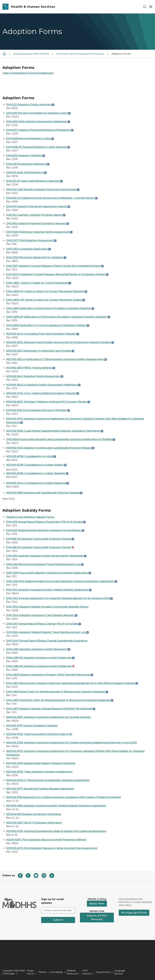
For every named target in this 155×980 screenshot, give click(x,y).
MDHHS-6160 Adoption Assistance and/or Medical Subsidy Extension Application (56, 806)
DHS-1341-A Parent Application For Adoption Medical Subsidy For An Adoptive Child (59, 598)
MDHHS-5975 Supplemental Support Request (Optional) (41, 763)
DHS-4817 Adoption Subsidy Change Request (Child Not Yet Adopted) (51, 709)
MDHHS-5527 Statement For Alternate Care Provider (40, 351)
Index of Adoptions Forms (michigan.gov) (28, 73)
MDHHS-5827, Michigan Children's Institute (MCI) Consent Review (46, 402)
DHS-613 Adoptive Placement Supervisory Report (38, 206)
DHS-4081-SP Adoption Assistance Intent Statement (39, 658)
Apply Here (97, 904)
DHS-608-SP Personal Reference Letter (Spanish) (38, 147)
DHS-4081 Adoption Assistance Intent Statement (38, 649)
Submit (58, 920)
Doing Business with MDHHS (31, 54)
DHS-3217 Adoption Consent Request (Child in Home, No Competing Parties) (55, 266)
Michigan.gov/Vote (134, 913)
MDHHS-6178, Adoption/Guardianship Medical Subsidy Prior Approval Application (56, 831)
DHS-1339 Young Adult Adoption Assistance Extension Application (47, 573)
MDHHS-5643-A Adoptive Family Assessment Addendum (43, 385)
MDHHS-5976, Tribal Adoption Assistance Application (39, 772)
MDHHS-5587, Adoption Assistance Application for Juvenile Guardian (48, 717)
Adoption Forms (121, 54)
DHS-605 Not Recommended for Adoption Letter (38, 113)
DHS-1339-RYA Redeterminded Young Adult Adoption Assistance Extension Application (62, 581)
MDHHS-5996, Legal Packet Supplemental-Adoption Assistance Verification (55, 431)
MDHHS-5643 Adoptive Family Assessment (35, 376)
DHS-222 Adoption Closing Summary (30, 105)
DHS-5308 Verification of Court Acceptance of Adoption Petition (48, 325)
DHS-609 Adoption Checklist (25, 155)
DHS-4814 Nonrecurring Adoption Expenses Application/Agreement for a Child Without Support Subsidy (72, 683)
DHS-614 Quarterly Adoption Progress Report (36, 215)
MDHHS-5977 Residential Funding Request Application (40, 789)
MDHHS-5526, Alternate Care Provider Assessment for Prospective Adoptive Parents (60, 342)
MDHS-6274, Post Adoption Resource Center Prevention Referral (46, 840)
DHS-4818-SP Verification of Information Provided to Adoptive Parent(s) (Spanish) (57, 317)
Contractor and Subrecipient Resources (80, 54)
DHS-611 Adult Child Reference (26, 172)
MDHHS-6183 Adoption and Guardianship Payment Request (43, 493)
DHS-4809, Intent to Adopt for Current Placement (39, 283)
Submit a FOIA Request (97, 917)
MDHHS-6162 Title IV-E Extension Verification (34, 823)
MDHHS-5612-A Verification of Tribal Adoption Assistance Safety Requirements (55, 359)
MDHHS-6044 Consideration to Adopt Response (37, 483)
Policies (42, 972)
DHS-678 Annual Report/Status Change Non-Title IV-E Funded (46, 522)
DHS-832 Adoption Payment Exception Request (37, 223)
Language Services (120, 972)
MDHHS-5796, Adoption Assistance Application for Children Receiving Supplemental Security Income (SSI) (71, 743)
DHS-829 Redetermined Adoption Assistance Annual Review (45, 530)
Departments (103, 972)
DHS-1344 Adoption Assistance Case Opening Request (42, 615)
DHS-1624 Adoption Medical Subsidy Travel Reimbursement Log (46, 632)
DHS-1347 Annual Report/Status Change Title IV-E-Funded (43, 624)
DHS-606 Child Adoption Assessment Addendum (38, 122)
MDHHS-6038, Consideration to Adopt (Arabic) (36, 465)
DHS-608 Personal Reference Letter (30, 139)
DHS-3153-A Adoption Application (28, 249)
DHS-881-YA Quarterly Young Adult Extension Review (39, 539)
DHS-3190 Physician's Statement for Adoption (36, 257)
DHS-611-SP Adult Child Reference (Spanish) (34, 181)
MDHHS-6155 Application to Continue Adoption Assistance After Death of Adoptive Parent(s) (63, 797)
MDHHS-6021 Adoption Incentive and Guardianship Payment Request (50, 448)
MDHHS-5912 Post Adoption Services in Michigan (36, 410)
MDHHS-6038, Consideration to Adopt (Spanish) (37, 473)
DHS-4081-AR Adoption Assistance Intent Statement (39, 666)
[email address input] (58, 910)
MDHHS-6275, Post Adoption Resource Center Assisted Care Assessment (52, 848)
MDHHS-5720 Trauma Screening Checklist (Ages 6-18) (39, 734)
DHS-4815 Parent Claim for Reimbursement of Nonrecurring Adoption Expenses (57, 692)
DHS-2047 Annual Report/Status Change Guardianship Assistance (47, 641)
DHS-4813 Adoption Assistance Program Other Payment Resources (49, 675)
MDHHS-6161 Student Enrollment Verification (34, 814)
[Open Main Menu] (151, 7)
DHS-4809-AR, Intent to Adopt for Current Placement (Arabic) (45, 300)
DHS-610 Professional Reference (28, 164)
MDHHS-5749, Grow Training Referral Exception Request (41, 393)
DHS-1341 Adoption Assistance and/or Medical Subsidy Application (49, 590)
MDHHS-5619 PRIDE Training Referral (31, 368)
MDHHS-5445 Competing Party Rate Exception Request (42, 334)
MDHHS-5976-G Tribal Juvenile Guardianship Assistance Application (48, 780)
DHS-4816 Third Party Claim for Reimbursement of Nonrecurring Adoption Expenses (60, 700)
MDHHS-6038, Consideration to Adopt (31, 456)
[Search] (145, 7)
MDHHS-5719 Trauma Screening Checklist (32, 726)
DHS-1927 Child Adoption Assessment (31, 240)
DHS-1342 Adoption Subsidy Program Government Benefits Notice (47, 607)
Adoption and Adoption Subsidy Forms (30, 517)
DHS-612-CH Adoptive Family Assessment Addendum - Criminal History (52, 198)
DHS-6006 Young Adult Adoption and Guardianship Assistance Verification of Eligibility (61, 439)
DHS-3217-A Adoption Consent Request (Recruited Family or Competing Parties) (57, 274)
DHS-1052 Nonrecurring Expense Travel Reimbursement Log (43, 564)
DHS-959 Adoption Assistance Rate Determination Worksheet (46, 556)
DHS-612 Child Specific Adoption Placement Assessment (43, 189)
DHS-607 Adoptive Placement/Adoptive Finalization (40, 130)
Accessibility (57, 972)
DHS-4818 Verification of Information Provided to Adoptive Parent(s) (50, 308)
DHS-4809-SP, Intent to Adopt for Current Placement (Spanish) (47, 291)
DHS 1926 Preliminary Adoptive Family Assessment (39, 232)
